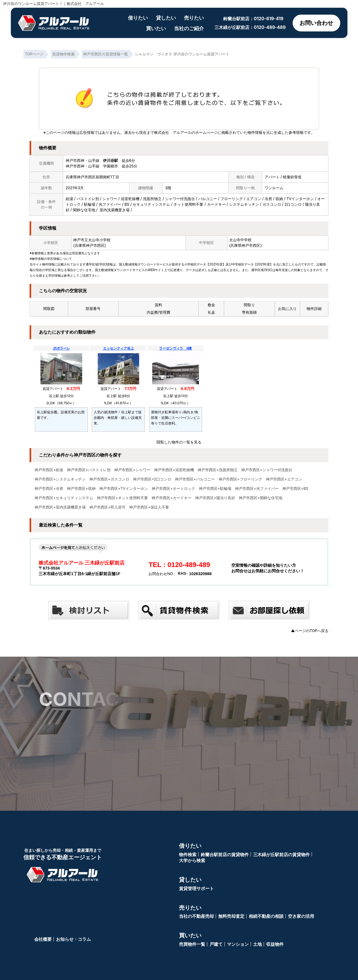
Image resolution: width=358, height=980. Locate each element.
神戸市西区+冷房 (49, 489)
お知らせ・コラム (73, 939)
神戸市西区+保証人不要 (149, 507)
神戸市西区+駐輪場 (215, 489)
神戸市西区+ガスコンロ (109, 479)
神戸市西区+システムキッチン (60, 479)
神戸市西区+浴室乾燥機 (174, 470)
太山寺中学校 (240, 240)
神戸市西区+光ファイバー (257, 489)
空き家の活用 (301, 916)
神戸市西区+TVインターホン (124, 489)
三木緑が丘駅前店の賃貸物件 (281, 854)
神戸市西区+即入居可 (107, 507)
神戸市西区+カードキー (172, 498)
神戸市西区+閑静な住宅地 (261, 498)
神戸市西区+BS (295, 489)
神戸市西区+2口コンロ (152, 479)
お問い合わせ (316, 23)
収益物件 (275, 944)
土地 (257, 944)
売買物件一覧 (192, 944)
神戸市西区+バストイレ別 (89, 470)
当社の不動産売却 (196, 916)
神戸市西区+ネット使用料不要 (122, 498)
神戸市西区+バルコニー (195, 479)
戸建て (216, 944)
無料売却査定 (231, 916)
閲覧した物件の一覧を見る (179, 442)
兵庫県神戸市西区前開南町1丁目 (93, 177)
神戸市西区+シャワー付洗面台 (267, 470)
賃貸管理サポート (196, 888)
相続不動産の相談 (266, 916)
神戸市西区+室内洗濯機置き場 (60, 507)
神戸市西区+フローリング (240, 479)
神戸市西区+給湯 (49, 470)
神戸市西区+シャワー (132, 470)
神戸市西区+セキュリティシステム (64, 498)
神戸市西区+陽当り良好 (215, 498)
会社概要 (43, 939)
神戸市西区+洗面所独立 (218, 470)
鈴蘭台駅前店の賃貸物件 (225, 854)
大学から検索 (192, 860)
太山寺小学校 (99, 240)
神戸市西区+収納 (81, 489)
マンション (238, 944)
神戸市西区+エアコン (284, 479)
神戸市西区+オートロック (173, 489)
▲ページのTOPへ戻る (310, 631)
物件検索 (188, 854)
